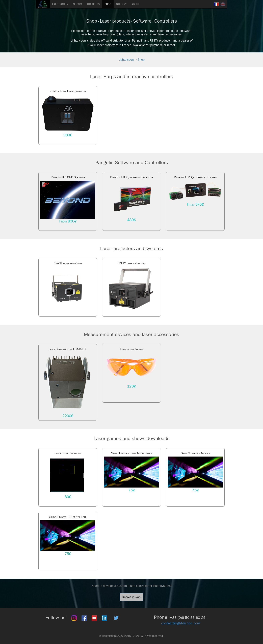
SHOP (108, 4)
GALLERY (121, 4)
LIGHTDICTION (60, 4)
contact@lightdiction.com (181, 623)
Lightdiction (126, 60)
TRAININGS (93, 4)
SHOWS (78, 4)
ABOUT (135, 4)
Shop (141, 60)
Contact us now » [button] (132, 597)
